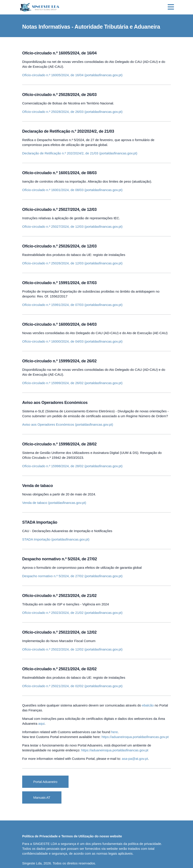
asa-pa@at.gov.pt (135, 759)
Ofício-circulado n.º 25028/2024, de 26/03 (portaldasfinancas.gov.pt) (72, 112)
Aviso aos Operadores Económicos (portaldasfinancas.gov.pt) (68, 424)
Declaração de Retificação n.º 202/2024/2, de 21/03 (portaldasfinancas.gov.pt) (80, 153)
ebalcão (148, 705)
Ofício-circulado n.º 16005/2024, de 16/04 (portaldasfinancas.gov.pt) (72, 75)
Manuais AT (42, 797)
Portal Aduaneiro (45, 782)
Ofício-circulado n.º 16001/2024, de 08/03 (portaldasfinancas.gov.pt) (72, 190)
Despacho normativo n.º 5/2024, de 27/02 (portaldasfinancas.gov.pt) (72, 576)
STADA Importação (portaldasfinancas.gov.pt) (56, 539)
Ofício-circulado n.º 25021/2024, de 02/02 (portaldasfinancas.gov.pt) (72, 686)
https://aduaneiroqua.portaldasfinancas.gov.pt (135, 737)
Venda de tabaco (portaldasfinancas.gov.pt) (54, 503)
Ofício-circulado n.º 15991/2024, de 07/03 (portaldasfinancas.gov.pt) (72, 305)
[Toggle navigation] (171, 7)
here (114, 732)
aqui (41, 723)
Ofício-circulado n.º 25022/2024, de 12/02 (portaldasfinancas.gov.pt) (72, 649)
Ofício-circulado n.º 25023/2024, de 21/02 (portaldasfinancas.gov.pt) (72, 613)
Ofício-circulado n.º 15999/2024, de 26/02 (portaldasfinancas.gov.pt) (72, 383)
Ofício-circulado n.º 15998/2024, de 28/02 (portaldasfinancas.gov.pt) (72, 466)
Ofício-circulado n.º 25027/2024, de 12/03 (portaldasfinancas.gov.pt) (72, 226)
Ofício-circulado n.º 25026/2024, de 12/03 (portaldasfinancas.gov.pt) (72, 263)
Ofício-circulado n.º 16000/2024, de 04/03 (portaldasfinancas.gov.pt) (72, 341)
